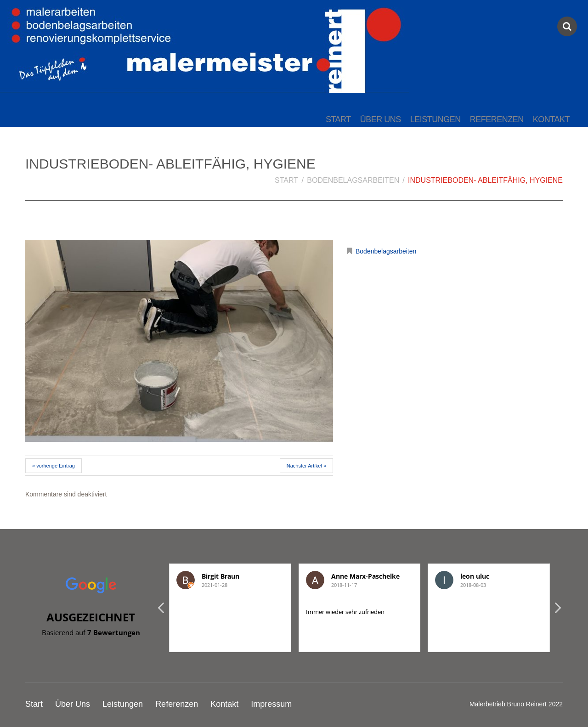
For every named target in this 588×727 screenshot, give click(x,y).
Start (338, 119)
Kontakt (551, 119)
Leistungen (435, 119)
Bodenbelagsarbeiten (353, 180)
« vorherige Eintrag (54, 466)
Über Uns (381, 119)
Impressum (271, 704)
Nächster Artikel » (306, 466)
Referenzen (497, 119)
